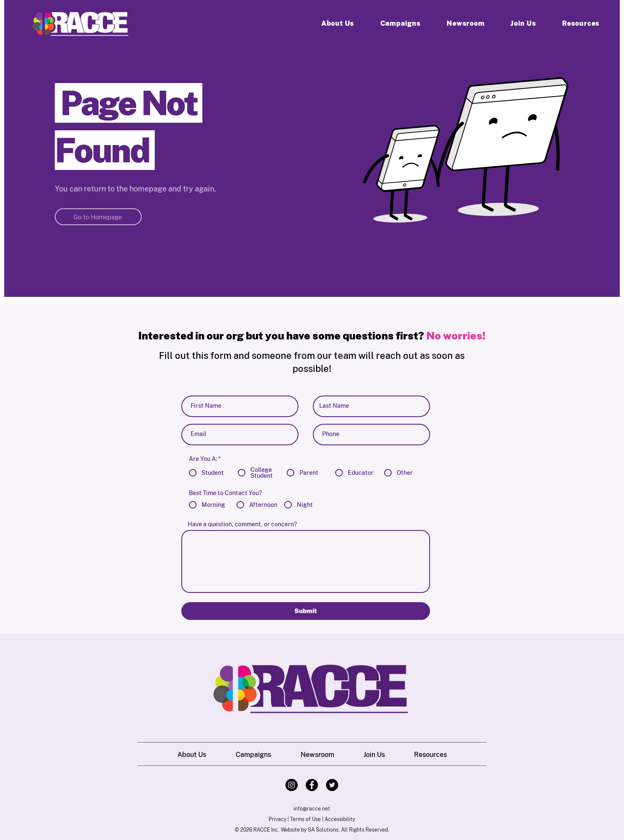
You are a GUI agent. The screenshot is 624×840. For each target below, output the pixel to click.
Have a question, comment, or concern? (242, 524)
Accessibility (340, 819)
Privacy (277, 819)
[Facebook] (312, 785)
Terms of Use (305, 819)
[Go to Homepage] (98, 217)
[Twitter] (332, 785)
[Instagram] (292, 785)
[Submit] (306, 611)
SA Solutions (323, 830)
